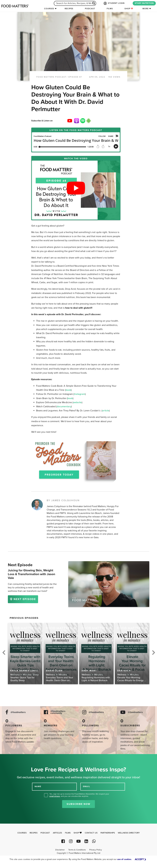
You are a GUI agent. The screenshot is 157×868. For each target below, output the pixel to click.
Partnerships (108, 833)
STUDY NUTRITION (144, 3)
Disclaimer (60, 850)
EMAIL (87, 786)
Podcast (90, 9)
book (68, 390)
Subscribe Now (78, 804)
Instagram (80, 394)
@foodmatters (18, 712)
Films (110, 9)
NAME (38, 786)
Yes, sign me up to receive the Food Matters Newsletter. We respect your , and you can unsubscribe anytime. (79, 795)
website (77, 402)
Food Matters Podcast (51, 77)
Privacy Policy (96, 850)
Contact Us (91, 833)
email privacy (55, 796)
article (106, 411)
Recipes (69, 9)
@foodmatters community (58, 712)
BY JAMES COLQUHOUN (63, 500)
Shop (129, 9)
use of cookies (124, 859)
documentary (64, 407)
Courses (49, 9)
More (146, 9)
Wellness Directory (129, 833)
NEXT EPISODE (23, 599)
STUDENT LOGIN (114, 3)
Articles (57, 833)
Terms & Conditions (77, 850)
